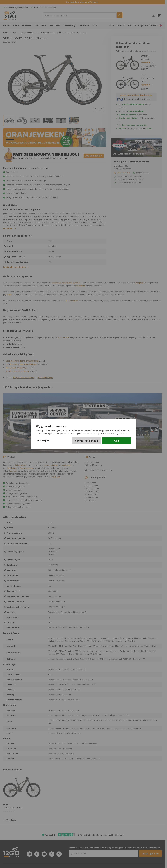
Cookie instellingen (86, 441)
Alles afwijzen (43, 441)
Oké (117, 441)
